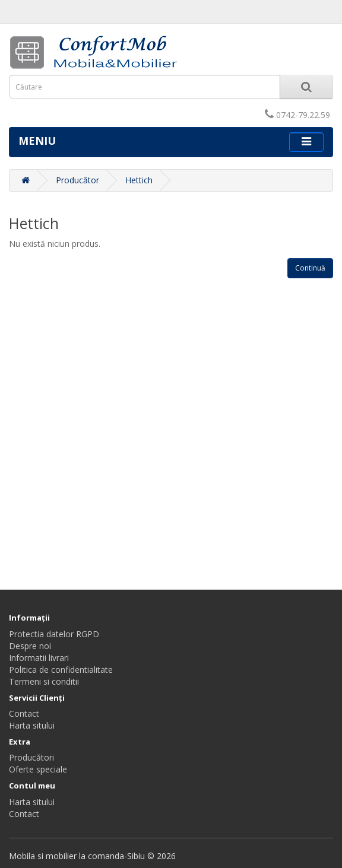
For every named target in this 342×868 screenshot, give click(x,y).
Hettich (139, 180)
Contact (24, 713)
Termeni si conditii (44, 681)
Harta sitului (32, 725)
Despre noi (30, 646)
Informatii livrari (39, 658)
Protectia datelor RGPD (54, 634)
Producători (31, 757)
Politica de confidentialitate (61, 670)
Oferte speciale (38, 769)
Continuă (310, 268)
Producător (77, 180)
